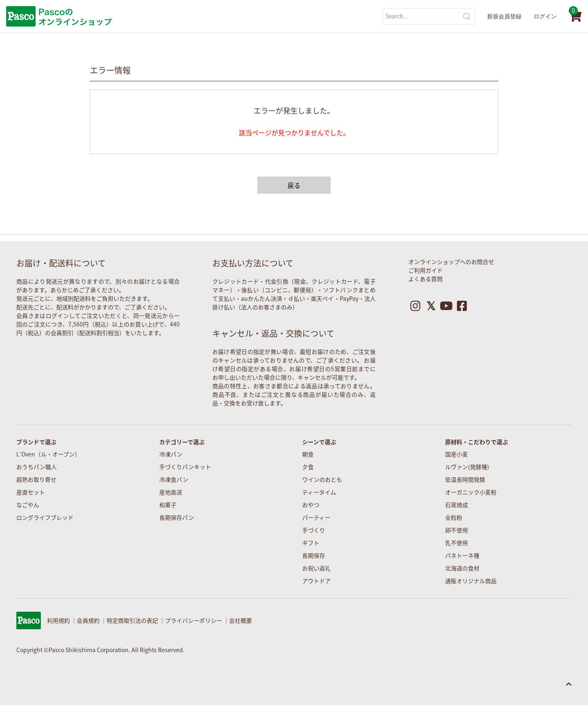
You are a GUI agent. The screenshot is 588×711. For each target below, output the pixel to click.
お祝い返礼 (316, 568)
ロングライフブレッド (45, 517)
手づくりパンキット (185, 467)
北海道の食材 (462, 568)
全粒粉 (454, 517)
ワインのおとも (322, 479)
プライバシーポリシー (194, 620)
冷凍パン (171, 454)
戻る (294, 185)
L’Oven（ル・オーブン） (48, 454)
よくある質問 (425, 279)
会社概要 (241, 620)
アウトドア (316, 581)
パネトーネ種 (462, 555)
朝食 (308, 454)
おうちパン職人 (37, 467)
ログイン (545, 16)
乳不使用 (457, 543)
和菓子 (168, 505)
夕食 (308, 467)
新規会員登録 (504, 16)
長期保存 (314, 555)
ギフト (311, 543)
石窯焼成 (457, 505)
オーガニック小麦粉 (471, 492)
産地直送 (171, 492)
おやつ (311, 505)
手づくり (314, 530)
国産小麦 (457, 454)
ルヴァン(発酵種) (467, 467)
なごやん (28, 505)
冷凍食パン (174, 479)
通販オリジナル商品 (471, 581)
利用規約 (58, 620)
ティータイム (319, 492)
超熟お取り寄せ (36, 479)
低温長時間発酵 (465, 479)
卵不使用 (457, 530)
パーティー (316, 517)
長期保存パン (177, 517)
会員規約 (88, 620)
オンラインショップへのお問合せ (451, 262)
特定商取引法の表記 (132, 620)
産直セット (31, 492)
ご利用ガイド (425, 270)
